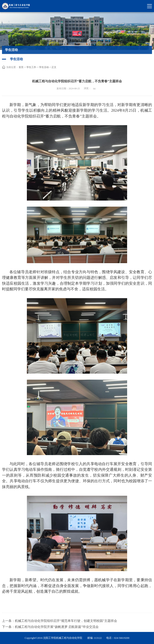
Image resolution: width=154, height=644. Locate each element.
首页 (21, 67)
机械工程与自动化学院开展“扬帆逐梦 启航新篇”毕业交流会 (57, 627)
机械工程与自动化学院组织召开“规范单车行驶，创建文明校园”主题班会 (66, 621)
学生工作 (31, 67)
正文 (54, 67)
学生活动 (44, 67)
